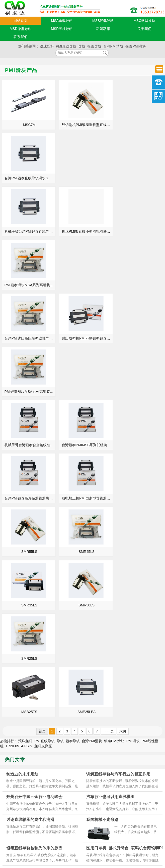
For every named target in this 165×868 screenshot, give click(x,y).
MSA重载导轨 (62, 21)
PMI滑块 (133, 474)
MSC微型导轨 (144, 21)
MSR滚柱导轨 (62, 29)
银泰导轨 (94, 46)
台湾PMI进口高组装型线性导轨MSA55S (29, 231)
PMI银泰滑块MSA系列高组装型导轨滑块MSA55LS (139, 178)
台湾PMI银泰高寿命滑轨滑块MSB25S (139, 285)
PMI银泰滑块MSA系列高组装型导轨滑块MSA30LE (139, 231)
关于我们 (144, 29)
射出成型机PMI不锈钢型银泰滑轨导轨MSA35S (84, 231)
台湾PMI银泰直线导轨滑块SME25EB (139, 125)
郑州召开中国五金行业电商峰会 (34, 530)
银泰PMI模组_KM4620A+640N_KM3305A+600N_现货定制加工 (30, 673)
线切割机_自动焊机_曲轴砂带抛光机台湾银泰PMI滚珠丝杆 (30, 708)
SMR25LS (138, 392)
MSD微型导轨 (21, 29)
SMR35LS (28, 392)
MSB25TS (28, 445)
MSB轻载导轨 (103, 21)
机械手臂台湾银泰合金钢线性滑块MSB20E (29, 285)
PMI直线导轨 (66, 46)
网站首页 (21, 21)
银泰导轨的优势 (102, 715)
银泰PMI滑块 (136, 46)
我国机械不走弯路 (102, 553)
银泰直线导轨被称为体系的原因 (34, 581)
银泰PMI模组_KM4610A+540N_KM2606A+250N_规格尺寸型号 (30, 666)
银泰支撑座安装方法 (106, 680)
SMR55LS (83, 338)
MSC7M (28, 125)
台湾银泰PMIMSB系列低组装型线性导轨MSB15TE (84, 285)
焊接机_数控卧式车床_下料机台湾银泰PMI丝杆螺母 (115, 666)
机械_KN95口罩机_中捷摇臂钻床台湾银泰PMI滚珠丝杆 (115, 701)
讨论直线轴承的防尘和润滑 (30, 553)
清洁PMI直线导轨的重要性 (110, 694)
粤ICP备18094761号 (118, 838)
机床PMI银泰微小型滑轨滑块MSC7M (84, 178)
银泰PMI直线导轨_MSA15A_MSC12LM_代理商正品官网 (30, 701)
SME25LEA (83, 445)
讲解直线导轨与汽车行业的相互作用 (118, 507)
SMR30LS (83, 392)
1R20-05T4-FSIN (19, 479)
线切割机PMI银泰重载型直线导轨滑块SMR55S (84, 125)
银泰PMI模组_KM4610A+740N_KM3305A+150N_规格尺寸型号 (30, 687)
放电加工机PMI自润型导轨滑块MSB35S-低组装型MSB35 (29, 338)
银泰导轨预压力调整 (24, 604)
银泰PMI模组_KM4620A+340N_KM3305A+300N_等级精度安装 (115, 708)
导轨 (82, 46)
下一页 (109, 464)
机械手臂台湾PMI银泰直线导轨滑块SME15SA (29, 178)
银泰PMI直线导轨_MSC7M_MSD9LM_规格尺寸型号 (30, 680)
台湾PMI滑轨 (113, 46)
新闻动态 (103, 29)
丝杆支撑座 (43, 479)
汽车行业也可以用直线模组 (110, 530)
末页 (123, 464)
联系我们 (21, 37)
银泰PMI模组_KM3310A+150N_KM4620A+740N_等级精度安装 (115, 673)
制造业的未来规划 (22, 507)
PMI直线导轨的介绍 (105, 687)
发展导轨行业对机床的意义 (25, 715)
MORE (72, 652)
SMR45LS (138, 338)
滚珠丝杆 (47, 46)
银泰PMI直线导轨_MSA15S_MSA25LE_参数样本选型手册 (30, 694)
